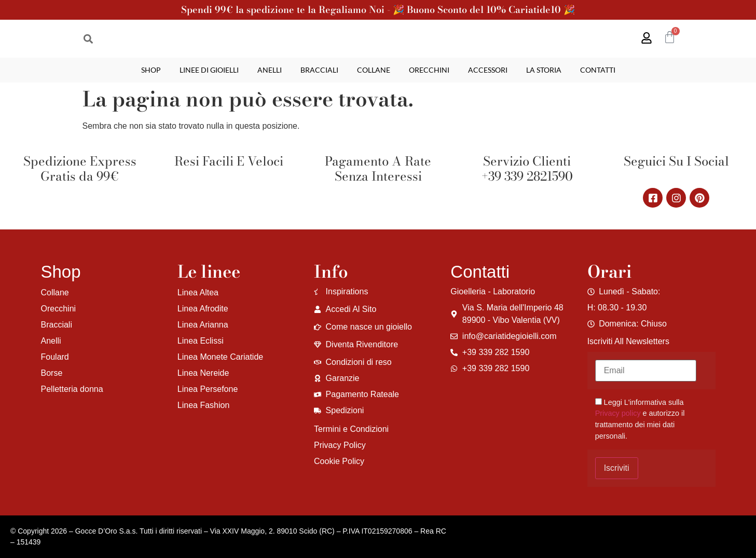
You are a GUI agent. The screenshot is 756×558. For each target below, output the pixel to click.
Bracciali (319, 70)
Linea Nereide (203, 373)
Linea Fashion (204, 405)
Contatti (598, 70)
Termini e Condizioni (351, 429)
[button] (88, 39)
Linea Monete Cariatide (220, 357)
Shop (151, 70)
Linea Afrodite (203, 309)
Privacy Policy (340, 445)
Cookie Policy (339, 461)
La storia (544, 70)
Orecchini (429, 70)
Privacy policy (618, 413)
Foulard (55, 357)
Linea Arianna (203, 325)
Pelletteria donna (72, 389)
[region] (135, 477)
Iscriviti (617, 468)
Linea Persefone (208, 389)
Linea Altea (198, 292)
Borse (52, 373)
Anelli (270, 70)
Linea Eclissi (201, 341)
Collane (374, 70)
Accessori (488, 70)
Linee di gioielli (209, 70)
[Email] (646, 371)
